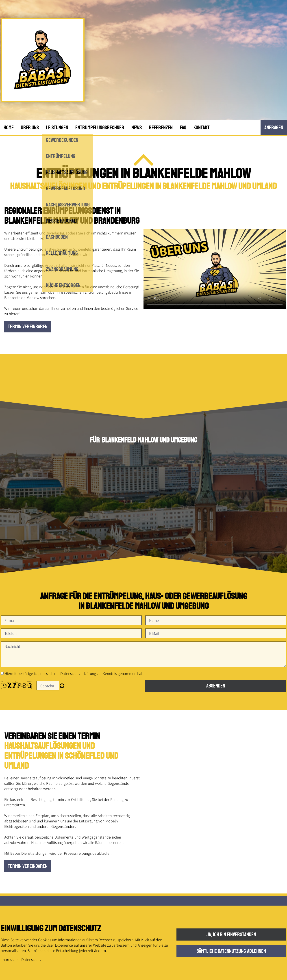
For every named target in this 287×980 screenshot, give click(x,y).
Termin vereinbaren (28, 327)
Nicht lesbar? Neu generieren (62, 686)
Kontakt (202, 128)
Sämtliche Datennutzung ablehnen (231, 951)
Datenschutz (31, 959)
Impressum (10, 959)
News (137, 128)
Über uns (30, 128)
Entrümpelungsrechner (100, 128)
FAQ (183, 128)
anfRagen (274, 128)
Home (9, 128)
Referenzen (161, 128)
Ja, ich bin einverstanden (231, 934)
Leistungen (57, 128)
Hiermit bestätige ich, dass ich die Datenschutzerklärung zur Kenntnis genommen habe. (75, 673)
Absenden (216, 686)
